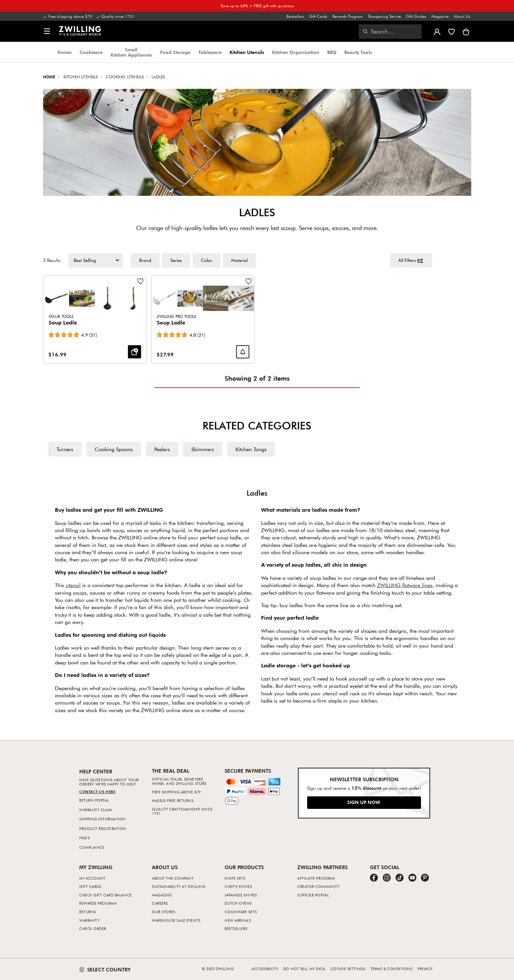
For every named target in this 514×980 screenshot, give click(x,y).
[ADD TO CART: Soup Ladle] (134, 352)
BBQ (332, 52)
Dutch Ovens (238, 903)
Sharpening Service (384, 16)
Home (50, 77)
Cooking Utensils (125, 77)
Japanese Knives (241, 895)
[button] (47, 31)
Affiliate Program (316, 878)
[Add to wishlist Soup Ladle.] (140, 281)
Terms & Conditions (392, 969)
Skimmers (203, 449)
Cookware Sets (241, 912)
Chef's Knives (238, 886)
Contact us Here (97, 792)
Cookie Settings (348, 969)
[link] (80, 31)
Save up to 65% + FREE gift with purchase (257, 6)
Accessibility (265, 969)
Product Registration (103, 828)
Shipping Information (103, 819)
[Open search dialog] (390, 32)
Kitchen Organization (296, 52)
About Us (462, 16)
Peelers (162, 449)
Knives (65, 52)
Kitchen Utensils (247, 52)
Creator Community (318, 886)
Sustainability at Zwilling (179, 886)
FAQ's (85, 838)
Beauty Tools (358, 52)
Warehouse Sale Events (176, 920)
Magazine (440, 16)
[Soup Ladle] (95, 320)
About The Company (173, 878)
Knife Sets (235, 878)
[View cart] (466, 31)
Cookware (91, 52)
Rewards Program (348, 16)
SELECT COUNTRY (105, 969)
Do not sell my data (304, 969)
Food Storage (175, 52)
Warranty (89, 920)
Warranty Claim (96, 810)
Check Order (93, 928)
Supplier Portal (313, 895)
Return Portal (94, 800)
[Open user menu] (437, 31)
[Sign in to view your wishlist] (452, 31)
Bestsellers (295, 16)
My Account (92, 878)
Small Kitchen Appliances (131, 52)
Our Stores (164, 912)
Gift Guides (416, 16)
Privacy (425, 969)
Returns (88, 912)
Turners (65, 449)
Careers (160, 903)
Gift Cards (318, 16)
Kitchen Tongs (251, 449)
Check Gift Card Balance (106, 895)
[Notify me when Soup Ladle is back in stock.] (243, 352)
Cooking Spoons (114, 449)
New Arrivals (238, 920)
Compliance (92, 847)
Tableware (210, 52)
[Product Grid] (257, 320)
